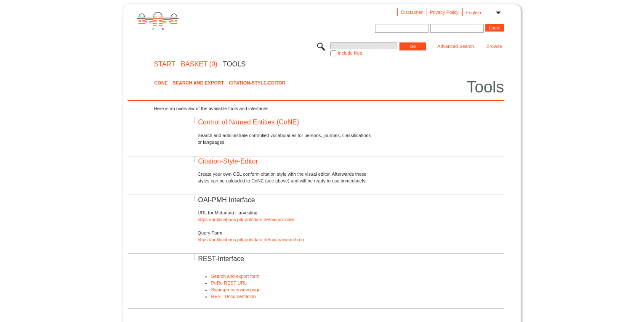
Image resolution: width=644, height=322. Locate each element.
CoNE (161, 83)
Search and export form (235, 276)
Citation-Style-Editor (257, 83)
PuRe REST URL (229, 283)
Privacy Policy (444, 12)
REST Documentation (233, 296)
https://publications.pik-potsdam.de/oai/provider (246, 219)
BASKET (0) (199, 64)
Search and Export (198, 83)
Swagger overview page (236, 290)
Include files (350, 53)
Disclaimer (412, 12)
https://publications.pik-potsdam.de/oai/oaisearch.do (251, 240)
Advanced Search (456, 46)
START (165, 64)
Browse (494, 46)
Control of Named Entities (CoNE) (248, 122)
